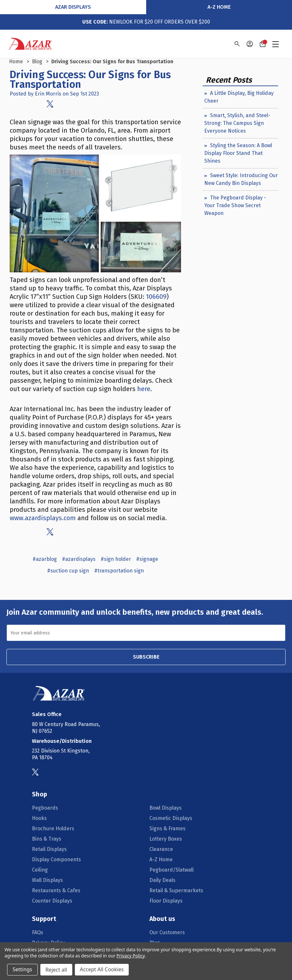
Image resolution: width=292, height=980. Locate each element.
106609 (156, 296)
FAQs (38, 932)
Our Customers (167, 932)
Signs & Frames (167, 828)
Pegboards (45, 808)
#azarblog (45, 559)
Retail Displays (50, 849)
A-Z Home (219, 7)
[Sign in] (250, 44)
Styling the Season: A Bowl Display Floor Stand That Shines (238, 153)
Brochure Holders (53, 828)
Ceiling (40, 869)
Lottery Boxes (166, 839)
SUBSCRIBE (146, 657)
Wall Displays (48, 880)
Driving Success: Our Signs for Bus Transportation (90, 79)
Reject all (56, 970)
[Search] (237, 44)
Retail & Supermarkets (176, 890)
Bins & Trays (47, 839)
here (144, 389)
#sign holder (116, 559)
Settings (22, 970)
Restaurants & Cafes (56, 890)
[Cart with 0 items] (263, 44)
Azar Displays (73, 7)
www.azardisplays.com (43, 518)
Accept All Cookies (102, 970)
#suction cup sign (68, 570)
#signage (147, 559)
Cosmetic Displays (171, 818)
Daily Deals (162, 880)
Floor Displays (166, 900)
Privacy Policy (131, 956)
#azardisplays (79, 559)
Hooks (40, 818)
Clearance (161, 849)
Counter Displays (52, 900)
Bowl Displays (166, 808)
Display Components (57, 859)
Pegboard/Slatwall (171, 869)
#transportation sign (119, 570)
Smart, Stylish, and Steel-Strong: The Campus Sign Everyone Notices (237, 123)
